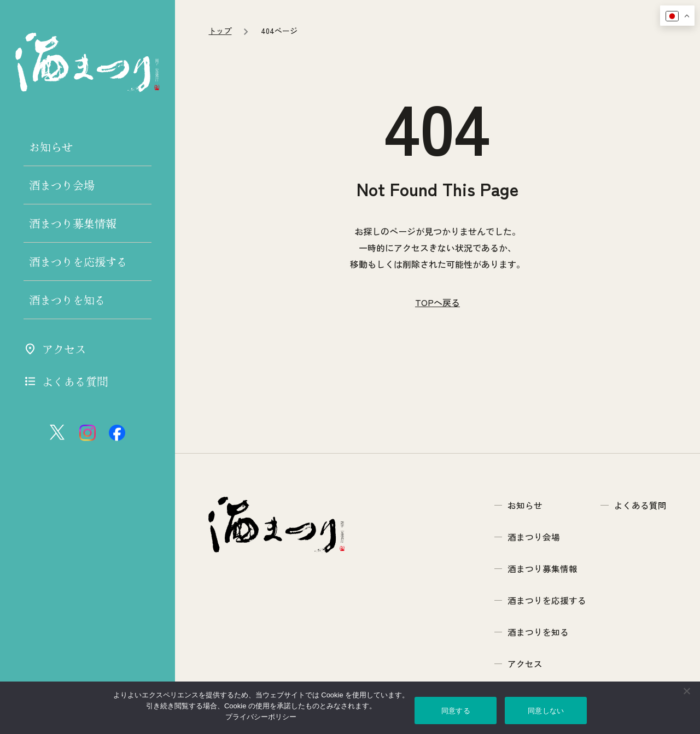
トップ (220, 130)
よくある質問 (66, 381)
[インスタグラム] (87, 433)
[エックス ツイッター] (58, 433)
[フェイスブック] (117, 433)
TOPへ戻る (437, 402)
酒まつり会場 (62, 185)
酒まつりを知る (67, 300)
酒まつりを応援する (78, 262)
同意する (456, 711)
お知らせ (51, 147)
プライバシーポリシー (261, 717)
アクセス (55, 349)
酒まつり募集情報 (73, 223)
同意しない (546, 711)
